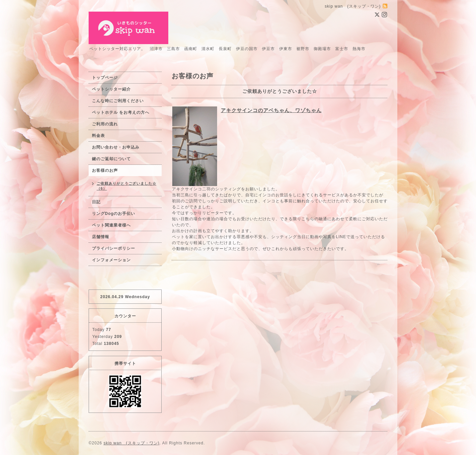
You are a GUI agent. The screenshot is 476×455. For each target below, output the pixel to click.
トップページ (105, 78)
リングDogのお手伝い (114, 214)
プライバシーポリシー (114, 248)
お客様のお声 (105, 170)
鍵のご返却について (111, 159)
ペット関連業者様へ (111, 225)
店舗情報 (101, 237)
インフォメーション (111, 260)
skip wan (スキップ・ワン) (132, 443)
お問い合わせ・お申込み (116, 147)
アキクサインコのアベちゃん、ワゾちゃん (271, 110)
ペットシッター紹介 (111, 89)
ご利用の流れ (105, 124)
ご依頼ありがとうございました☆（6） (126, 186)
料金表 (98, 136)
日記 (96, 202)
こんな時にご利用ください (118, 101)
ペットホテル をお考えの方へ (121, 112)
